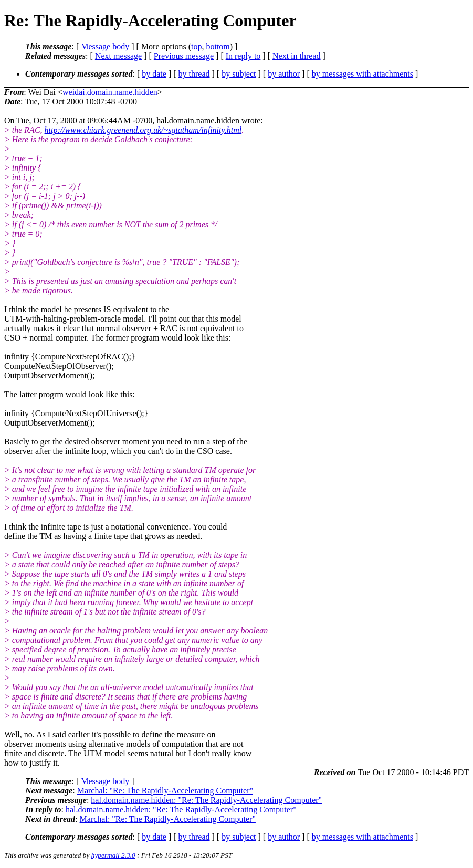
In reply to (243, 56)
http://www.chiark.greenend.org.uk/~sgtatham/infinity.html (143, 130)
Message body (105, 46)
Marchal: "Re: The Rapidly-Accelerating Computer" (165, 791)
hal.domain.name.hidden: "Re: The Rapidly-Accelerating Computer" (206, 800)
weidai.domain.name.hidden (110, 92)
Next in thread (297, 56)
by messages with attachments (362, 74)
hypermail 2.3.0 (113, 855)
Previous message (184, 56)
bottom (218, 46)
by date (154, 74)
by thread (194, 74)
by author (284, 74)
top (196, 46)
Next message (118, 56)
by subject (239, 74)
